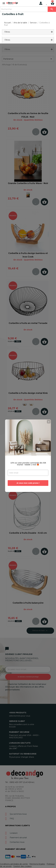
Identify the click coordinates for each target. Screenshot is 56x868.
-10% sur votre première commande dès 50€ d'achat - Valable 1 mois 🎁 (28, 442)
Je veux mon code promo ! (28, 461)
